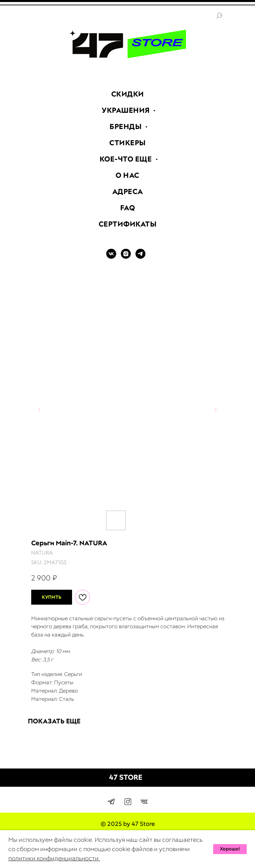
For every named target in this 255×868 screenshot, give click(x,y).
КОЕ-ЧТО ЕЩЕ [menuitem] (127, 159)
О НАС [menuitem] (127, 175)
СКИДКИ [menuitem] (128, 94)
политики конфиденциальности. (54, 858)
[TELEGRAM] (140, 257)
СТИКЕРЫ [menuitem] (127, 143)
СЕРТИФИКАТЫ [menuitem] (128, 224)
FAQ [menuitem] (128, 208)
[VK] (111, 257)
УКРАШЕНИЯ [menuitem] (127, 110)
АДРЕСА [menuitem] (128, 192)
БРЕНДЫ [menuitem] (127, 127)
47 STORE (126, 777)
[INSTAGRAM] (126, 257)
